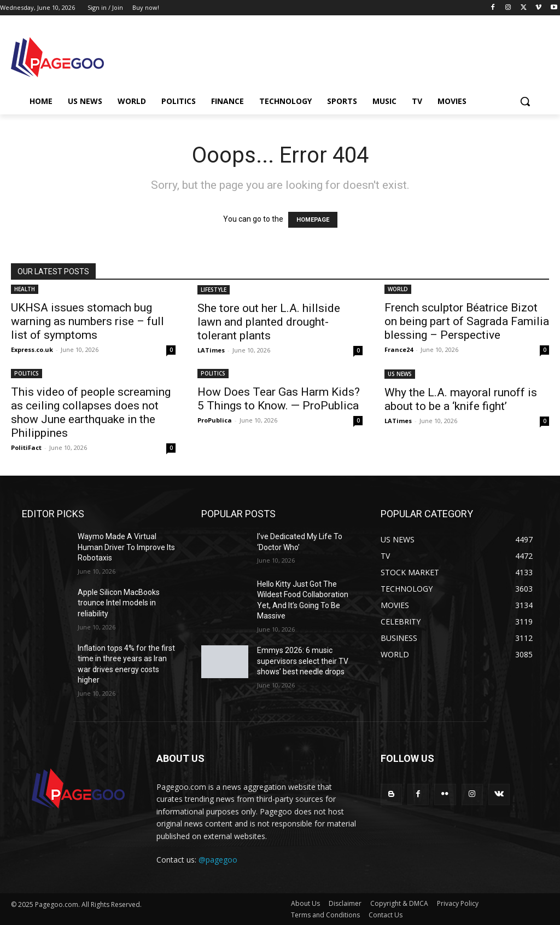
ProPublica (215, 420)
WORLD (398, 289)
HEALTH (25, 289)
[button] (525, 101)
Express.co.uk (32, 349)
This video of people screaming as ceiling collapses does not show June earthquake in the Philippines (91, 412)
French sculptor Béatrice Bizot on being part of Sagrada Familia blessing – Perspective (467, 321)
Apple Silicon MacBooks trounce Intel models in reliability (119, 603)
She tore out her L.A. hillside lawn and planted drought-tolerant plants (269, 322)
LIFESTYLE (214, 290)
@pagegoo (218, 860)
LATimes (211, 350)
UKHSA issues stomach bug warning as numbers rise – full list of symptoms (87, 321)
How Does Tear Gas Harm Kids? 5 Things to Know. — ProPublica (279, 399)
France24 (399, 349)
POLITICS (27, 373)
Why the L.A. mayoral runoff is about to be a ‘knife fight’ (461, 399)
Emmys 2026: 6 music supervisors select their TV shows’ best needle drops (303, 661)
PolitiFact (26, 447)
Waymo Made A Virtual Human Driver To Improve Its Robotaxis (126, 547)
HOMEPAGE (313, 220)
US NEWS (400, 374)
